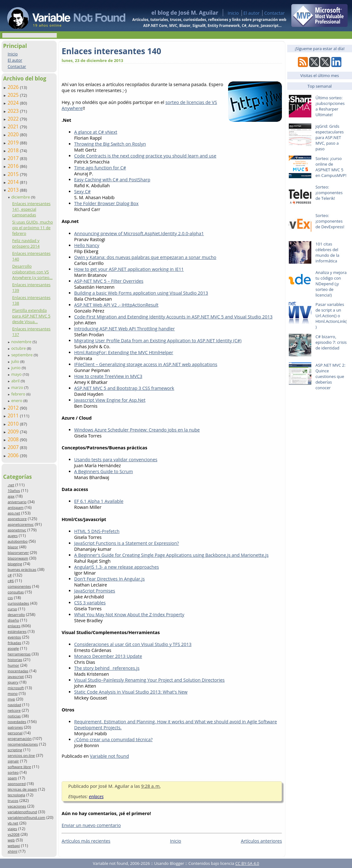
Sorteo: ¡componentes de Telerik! (329, 193)
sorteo (13, 772)
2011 (14, 416)
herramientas (19, 654)
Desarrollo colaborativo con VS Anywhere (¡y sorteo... (32, 272)
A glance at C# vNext (96, 132)
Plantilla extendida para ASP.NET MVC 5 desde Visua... (31, 316)
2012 (14, 408)
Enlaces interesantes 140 (111, 51)
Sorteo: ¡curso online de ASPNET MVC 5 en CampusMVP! (331, 167)
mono (13, 693)
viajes (12, 829)
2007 (14, 447)
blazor (13, 547)
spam (12, 778)
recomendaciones (23, 744)
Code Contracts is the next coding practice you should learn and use (145, 156)
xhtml (12, 851)
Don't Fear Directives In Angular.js (110, 579)
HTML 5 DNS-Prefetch (97, 531)
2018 (14, 150)
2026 (14, 87)
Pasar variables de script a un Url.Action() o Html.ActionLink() (331, 316)
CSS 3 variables (90, 603)
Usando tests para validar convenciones (116, 460)
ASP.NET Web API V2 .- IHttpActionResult (116, 305)
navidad (14, 705)
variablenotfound (22, 812)
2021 (14, 127)
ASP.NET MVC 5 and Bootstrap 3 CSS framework (124, 388)
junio (16, 368)
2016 (14, 166)
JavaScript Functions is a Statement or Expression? (127, 543)
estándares (17, 631)
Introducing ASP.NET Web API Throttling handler (125, 329)
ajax (11, 496)
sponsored (17, 784)
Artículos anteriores (261, 841)
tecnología (16, 795)
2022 (14, 119)
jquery (13, 682)
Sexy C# (82, 191)
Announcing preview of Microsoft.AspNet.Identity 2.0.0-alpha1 (139, 233)
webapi (14, 846)
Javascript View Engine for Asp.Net (110, 400)
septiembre (23, 355)
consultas (16, 592)
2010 (14, 424)
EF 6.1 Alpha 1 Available (99, 501)
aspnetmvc (17, 530)
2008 (14, 439)
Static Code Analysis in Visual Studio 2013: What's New (131, 692)
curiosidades (18, 603)
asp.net (14, 513)
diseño (13, 620)
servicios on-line (21, 755)
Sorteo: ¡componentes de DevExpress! (330, 221)
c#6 (11, 581)
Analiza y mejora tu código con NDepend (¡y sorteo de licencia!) (331, 284)
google (13, 648)
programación (19, 739)
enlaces (14, 626)
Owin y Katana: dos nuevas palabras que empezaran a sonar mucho (145, 257)
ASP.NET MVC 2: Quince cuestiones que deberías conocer (330, 376)
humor (13, 665)
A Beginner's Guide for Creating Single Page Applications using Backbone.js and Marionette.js (171, 555)
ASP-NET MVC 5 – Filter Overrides (109, 281)
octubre (19, 348)
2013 (14, 190)
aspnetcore (17, 519)
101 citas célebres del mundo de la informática (327, 252)
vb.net (13, 823)
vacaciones (17, 806)
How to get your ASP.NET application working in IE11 (129, 269)
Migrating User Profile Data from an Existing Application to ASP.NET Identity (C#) (158, 341)
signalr (13, 761)
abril (16, 381)
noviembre (22, 342)
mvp (11, 699)
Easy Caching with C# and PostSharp (112, 180)
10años (14, 491)
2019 (14, 142)
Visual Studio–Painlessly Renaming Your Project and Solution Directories (149, 680)
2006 (14, 455)
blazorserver (18, 553)
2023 (14, 111)
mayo (17, 374)
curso (12, 609)
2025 (14, 95)
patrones (15, 727)
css (10, 598)
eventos (14, 637)
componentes (19, 586)
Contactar (274, 13)
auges (13, 536)
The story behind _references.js (107, 668)
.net (11, 485)
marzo (18, 387)
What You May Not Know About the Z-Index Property (129, 615)
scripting (15, 750)
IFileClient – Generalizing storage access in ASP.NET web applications (146, 364)
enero (17, 400)
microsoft (16, 688)
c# (10, 575)
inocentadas (18, 671)
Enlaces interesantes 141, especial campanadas (31, 209)
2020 (14, 134)
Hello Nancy (87, 245)
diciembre (21, 197)
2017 (14, 158)
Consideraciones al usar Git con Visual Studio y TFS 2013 (133, 644)
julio (16, 361)
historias (15, 660)
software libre (19, 767)
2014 (14, 182)
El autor (252, 13)
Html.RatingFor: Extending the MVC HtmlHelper (124, 352)
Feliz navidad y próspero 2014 (26, 243)
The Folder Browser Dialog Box (106, 203)
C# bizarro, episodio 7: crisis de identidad (331, 342)
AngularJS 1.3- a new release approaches (117, 567)
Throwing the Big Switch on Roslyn (110, 144)
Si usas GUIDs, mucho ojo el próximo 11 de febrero (33, 228)
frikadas (14, 643)
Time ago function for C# (100, 168)
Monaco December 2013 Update (108, 656)
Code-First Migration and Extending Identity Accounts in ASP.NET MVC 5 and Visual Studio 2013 (173, 317)
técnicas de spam (22, 789)
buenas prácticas (22, 569)
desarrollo (16, 615)
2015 (14, 174)
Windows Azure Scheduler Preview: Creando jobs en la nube (137, 430)
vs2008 (13, 834)
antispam (15, 507)
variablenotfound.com (26, 817)
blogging (15, 564)
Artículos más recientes (86, 841)
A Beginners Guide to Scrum (104, 471)
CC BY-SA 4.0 (247, 863)
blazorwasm (18, 558)
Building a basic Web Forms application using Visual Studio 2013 (141, 293)
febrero (19, 394)
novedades (17, 722)
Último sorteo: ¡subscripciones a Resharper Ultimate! (330, 106)
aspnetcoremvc (20, 524)
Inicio (233, 13)
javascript (16, 677)
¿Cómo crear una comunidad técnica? (113, 739)
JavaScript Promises (95, 591)
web (11, 840)
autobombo (18, 541)
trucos (13, 801)
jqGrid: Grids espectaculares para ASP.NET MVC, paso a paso (329, 137)
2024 (14, 103)
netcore (14, 710)
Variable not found (109, 756)
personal (15, 733)
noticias (14, 716)
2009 (14, 431)
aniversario (17, 502)
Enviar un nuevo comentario (91, 825)
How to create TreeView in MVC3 (108, 376)
